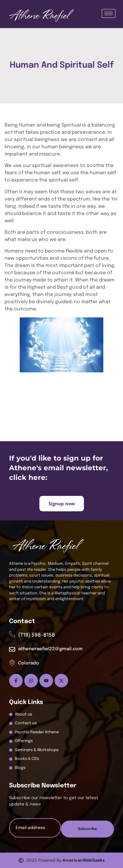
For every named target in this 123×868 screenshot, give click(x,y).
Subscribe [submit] (87, 829)
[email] (35, 828)
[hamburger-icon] (109, 13)
